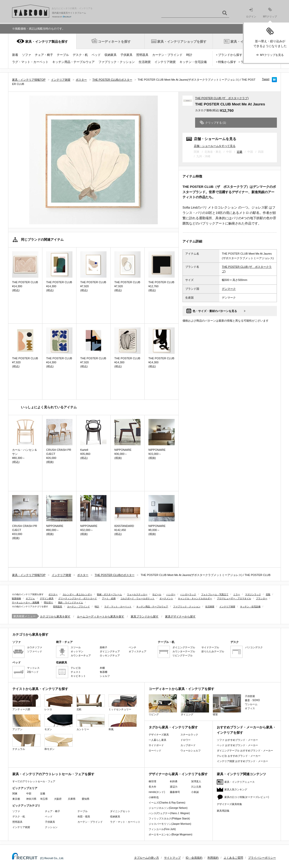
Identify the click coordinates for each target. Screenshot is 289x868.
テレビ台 (76, 668)
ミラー (237, 594)
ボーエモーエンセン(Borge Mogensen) (170, 834)
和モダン (59, 742)
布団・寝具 (84, 817)
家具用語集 (223, 811)
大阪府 (58, 799)
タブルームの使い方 (147, 858)
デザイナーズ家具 (159, 735)
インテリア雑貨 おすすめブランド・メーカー (242, 761)
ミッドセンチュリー (123, 703)
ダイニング (195, 705)
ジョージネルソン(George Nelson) (168, 808)
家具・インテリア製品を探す (47, 42)
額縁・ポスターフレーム (109, 594)
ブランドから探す (230, 55)
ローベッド (155, 751)
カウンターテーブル (184, 651)
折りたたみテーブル (213, 651)
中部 (29, 794)
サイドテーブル (210, 647)
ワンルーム (251, 704)
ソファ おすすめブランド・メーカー (237, 740)
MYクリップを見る (272, 55)
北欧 (91, 703)
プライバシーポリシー (262, 858)
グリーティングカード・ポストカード (78, 598)
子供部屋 (250, 696)
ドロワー (186, 740)
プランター (262, 598)
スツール (76, 647)
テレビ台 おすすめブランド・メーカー (239, 756)
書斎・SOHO (252, 700)
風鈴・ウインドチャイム (71, 603)
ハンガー (171, 594)
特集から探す (227, 62)
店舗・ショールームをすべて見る (215, 146)
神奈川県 (31, 799)
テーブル (63, 55)
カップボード (188, 745)
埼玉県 (44, 799)
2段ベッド (33, 672)
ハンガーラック (188, 594)
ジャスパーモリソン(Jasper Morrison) (170, 824)
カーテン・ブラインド (167, 55)
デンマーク (229, 289)
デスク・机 (80, 55)
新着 (15, 55)
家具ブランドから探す (145, 616)
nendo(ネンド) (157, 792)
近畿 (240, 152)
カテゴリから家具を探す (55, 616)
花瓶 (268, 594)
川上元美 (196, 787)
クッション (51, 827)
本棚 (102, 668)
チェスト (76, 672)
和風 (123, 722)
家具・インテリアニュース (240, 782)
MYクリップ (270, 13)
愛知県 (86, 799)
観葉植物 (16, 598)
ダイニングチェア (110, 651)
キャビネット (78, 676)
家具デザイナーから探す (180, 616)
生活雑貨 (145, 62)
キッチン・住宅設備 (193, 62)
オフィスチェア (138, 651)
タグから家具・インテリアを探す (173, 727)
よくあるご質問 (233, 858)
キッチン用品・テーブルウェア (73, 62)
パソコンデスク (254, 647)
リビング (163, 705)
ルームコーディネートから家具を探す (101, 616)
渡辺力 (174, 787)
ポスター (53, 594)
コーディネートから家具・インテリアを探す (181, 689)
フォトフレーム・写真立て (215, 594)
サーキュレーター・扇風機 (25, 603)
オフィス (250, 708)
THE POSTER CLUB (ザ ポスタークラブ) (222, 98)
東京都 (16, 799)
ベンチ (133, 647)
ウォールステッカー (137, 594)
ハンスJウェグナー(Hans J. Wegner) (169, 813)
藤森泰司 (175, 792)
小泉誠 (195, 792)
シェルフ (105, 676)
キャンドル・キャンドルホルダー (195, 598)
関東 (15, 794)
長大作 (152, 787)
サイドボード (156, 745)
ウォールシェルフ (191, 751)
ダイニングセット (120, 811)
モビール (157, 594)
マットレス (33, 668)
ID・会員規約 (194, 858)
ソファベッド (35, 651)
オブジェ (30, 598)
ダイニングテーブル (184, 647)
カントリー (91, 722)
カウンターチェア (81, 655)
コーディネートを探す (114, 42)
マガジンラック (253, 594)
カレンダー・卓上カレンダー (77, 594)
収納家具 (111, 55)
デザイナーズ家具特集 (229, 804)
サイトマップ (172, 858)
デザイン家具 (47, 598)
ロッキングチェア (110, 655)
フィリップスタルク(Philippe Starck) (169, 819)
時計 (189, 55)
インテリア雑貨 (165, 62)
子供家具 (126, 55)
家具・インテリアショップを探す (182, 42)
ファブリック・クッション (117, 62)
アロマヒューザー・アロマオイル (234, 598)
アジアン (27, 722)
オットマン (77, 651)
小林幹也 (154, 797)
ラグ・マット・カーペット (30, 62)
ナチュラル (27, 742)
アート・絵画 (109, 598)
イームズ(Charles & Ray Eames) (167, 803)
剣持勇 (174, 781)
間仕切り (48, 603)
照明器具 (142, 55)
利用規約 (213, 858)
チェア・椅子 (44, 55)
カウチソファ (35, 647)
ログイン (251, 13)
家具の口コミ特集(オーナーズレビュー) (247, 797)
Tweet (266, 79)
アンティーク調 (27, 703)
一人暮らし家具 (157, 740)
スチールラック (189, 735)
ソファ (27, 55)
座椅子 (103, 647)
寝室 (227, 705)
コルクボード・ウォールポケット (137, 598)
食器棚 (103, 672)
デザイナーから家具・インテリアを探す (178, 774)
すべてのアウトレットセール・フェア (34, 781)
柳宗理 (152, 781)
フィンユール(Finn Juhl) (162, 829)
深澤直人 (196, 781)
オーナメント (166, 598)
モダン (59, 722)
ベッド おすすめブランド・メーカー (237, 745)
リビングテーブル (182, 655)
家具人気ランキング (236, 789)
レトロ (59, 703)
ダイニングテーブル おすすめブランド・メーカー (245, 751)
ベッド (96, 55)
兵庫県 (72, 799)
